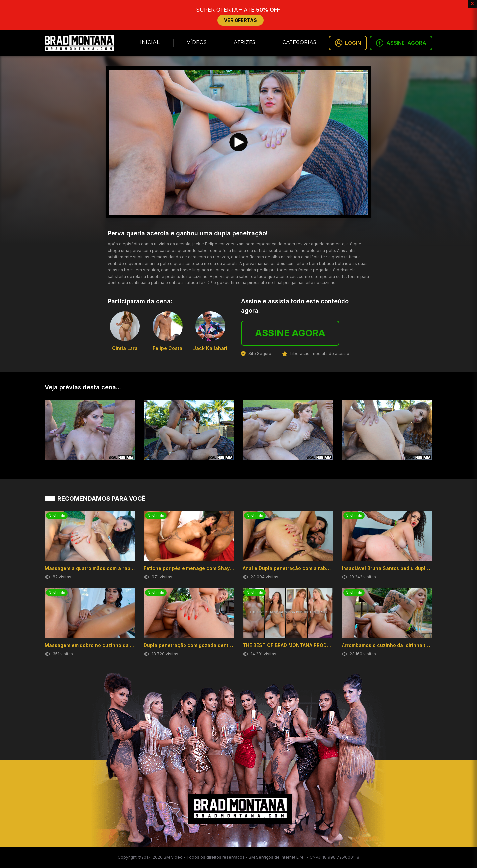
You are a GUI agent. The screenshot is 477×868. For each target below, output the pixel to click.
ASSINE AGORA (290, 333)
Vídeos (197, 43)
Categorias (299, 43)
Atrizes (244, 43)
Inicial (150, 43)
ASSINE (401, 43)
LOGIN (348, 43)
